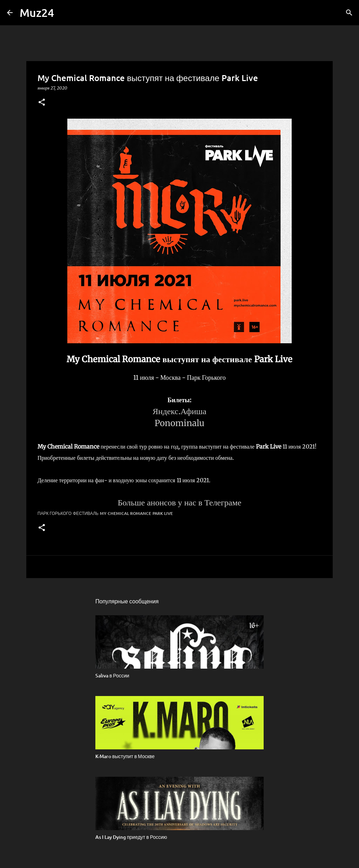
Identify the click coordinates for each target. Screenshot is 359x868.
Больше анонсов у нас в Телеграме (180, 502)
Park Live (163, 513)
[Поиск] (349, 13)
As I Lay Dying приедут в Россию (131, 837)
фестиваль (86, 513)
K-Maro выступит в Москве (125, 756)
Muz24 (37, 12)
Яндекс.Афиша (179, 411)
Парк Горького (55, 513)
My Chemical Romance (126, 513)
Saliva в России (112, 675)
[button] (42, 103)
